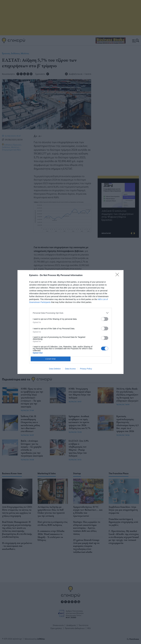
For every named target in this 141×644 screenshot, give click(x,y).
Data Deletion (55, 369)
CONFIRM (51, 359)
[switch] (105, 319)
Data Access (70, 369)
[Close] (118, 275)
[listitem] (70, 313)
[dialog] (70, 322)
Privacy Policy (86, 369)
